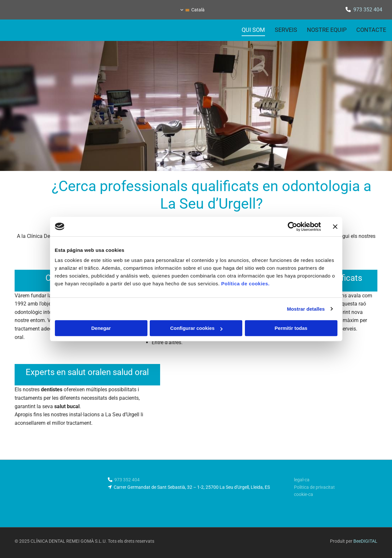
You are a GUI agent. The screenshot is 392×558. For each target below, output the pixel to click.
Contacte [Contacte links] (371, 30)
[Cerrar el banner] (335, 227)
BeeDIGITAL (365, 541)
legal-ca (302, 480)
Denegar (101, 328)
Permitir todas (291, 328)
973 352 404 (368, 10)
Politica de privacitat (314, 487)
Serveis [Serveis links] (286, 30)
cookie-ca (303, 494)
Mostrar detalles (306, 309)
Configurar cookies (196, 328)
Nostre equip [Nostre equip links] (327, 30)
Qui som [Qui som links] (253, 30)
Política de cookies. (245, 284)
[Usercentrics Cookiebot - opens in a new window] (292, 227)
